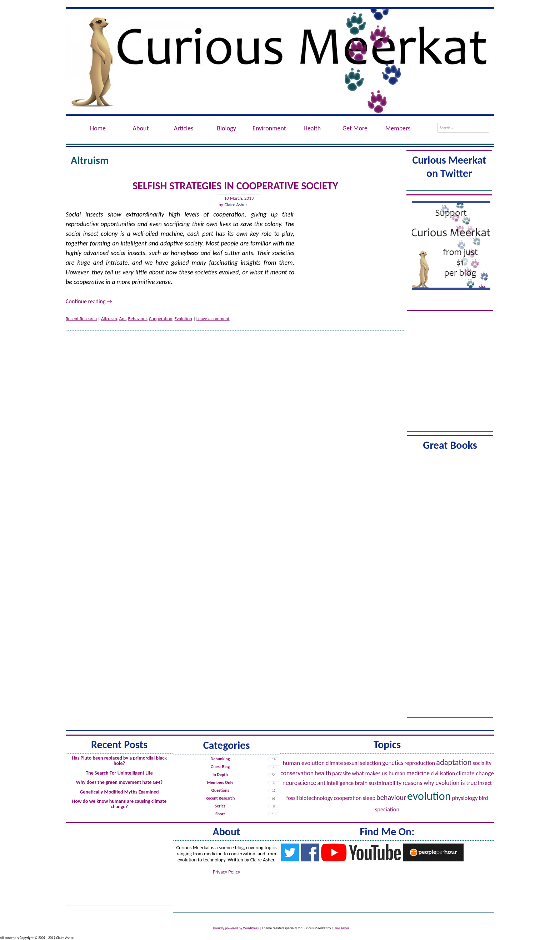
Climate (334, 763)
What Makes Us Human (379, 773)
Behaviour (137, 319)
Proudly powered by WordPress (236, 928)
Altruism (109, 319)
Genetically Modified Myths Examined (119, 792)
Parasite (341, 773)
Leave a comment (213, 319)
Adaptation (454, 762)
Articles (184, 128)
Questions (220, 790)
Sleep (369, 798)
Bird (484, 798)
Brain (361, 783)
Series (220, 806)
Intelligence (340, 783)
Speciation (387, 809)
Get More (355, 128)
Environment (269, 128)
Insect (485, 783)
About (141, 128)
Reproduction (420, 763)
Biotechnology (316, 798)
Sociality (482, 763)
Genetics (393, 763)
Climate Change (475, 773)
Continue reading (89, 301)
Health (312, 128)
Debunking (220, 759)
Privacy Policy (227, 872)
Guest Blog (220, 767)
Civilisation (443, 773)
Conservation (297, 773)
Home (98, 128)
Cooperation (161, 319)
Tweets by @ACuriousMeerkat (449, 187)
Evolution (183, 319)
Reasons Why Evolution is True (440, 783)
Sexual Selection (362, 763)
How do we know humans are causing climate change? (119, 804)
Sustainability (385, 783)
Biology (226, 128)
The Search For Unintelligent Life (119, 773)
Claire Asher (236, 205)
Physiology (465, 798)
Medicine (418, 773)
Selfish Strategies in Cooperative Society (235, 186)
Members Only (220, 782)
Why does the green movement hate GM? (119, 782)
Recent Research (81, 319)
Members (398, 128)
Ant (123, 319)
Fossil (292, 798)
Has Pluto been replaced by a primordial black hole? (119, 761)
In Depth (220, 775)
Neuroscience (299, 783)
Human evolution (304, 763)
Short (220, 814)
